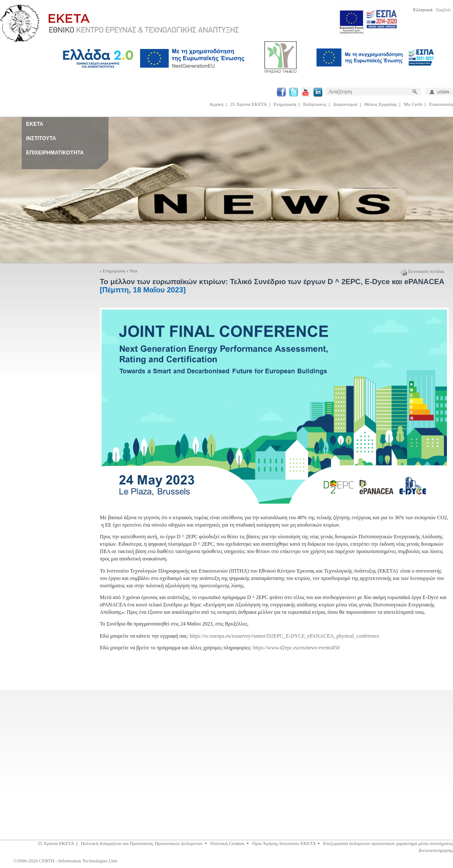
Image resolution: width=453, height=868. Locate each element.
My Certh (413, 104)
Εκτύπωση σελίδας (423, 271)
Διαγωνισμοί (345, 104)
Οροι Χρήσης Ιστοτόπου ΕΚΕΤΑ (284, 843)
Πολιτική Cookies (228, 843)
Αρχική (216, 104)
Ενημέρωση (285, 104)
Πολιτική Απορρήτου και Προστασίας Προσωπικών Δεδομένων (142, 843)
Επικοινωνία (441, 104)
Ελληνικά (423, 10)
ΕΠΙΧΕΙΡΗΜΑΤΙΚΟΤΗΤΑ (55, 153)
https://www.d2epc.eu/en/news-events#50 (296, 648)
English (443, 10)
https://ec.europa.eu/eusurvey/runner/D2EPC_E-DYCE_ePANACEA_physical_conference (284, 636)
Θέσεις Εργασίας (381, 104)
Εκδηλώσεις (315, 104)
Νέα (133, 271)
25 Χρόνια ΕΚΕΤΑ (249, 104)
